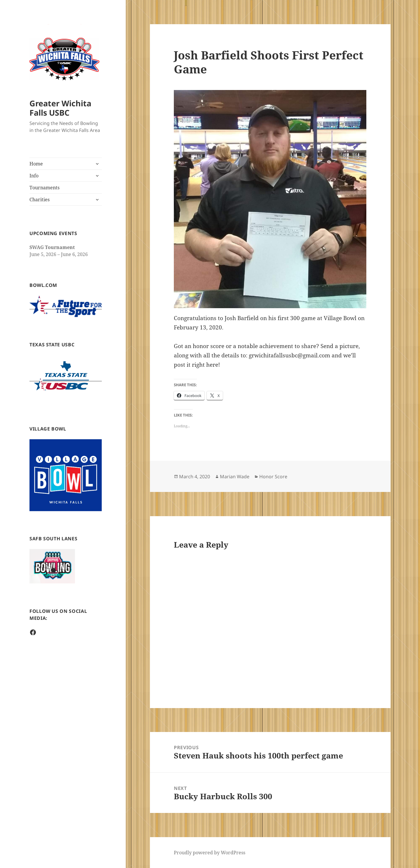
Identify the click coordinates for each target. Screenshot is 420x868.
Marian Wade (235, 477)
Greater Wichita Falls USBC (60, 108)
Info (34, 176)
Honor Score (273, 477)
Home (36, 164)
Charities (40, 200)
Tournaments (44, 188)
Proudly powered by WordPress (210, 853)
